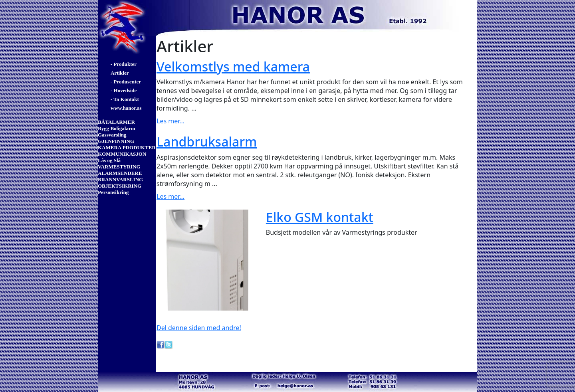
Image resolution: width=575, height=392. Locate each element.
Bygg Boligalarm (117, 128)
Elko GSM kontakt (320, 217)
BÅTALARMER (116, 122)
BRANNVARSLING (120, 179)
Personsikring (113, 192)
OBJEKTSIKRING (120, 186)
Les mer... (171, 121)
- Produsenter (126, 82)
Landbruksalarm (207, 142)
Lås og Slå (109, 160)
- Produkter (124, 64)
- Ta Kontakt (125, 99)
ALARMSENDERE (120, 173)
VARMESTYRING (119, 167)
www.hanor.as (126, 108)
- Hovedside (124, 90)
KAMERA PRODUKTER (127, 147)
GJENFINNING (116, 141)
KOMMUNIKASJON (122, 154)
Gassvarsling (112, 135)
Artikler (120, 73)
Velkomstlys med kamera (233, 66)
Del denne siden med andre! (199, 328)
